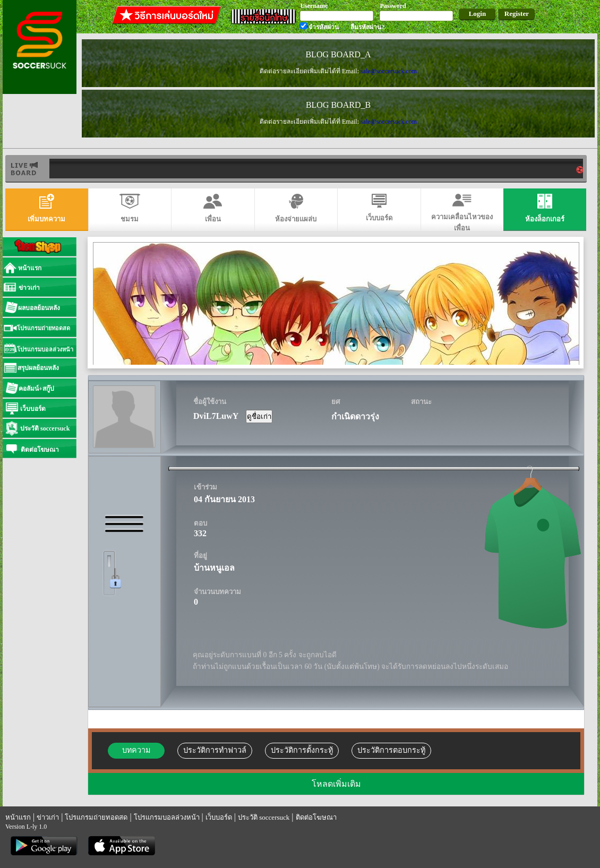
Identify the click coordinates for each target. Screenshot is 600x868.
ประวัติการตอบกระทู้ (391, 750)
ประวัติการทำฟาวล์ (215, 750)
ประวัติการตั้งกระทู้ (302, 750)
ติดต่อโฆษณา (316, 817)
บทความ (136, 750)
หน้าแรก (18, 817)
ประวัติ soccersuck (264, 817)
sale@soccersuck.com (389, 71)
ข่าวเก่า (48, 817)
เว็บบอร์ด (219, 817)
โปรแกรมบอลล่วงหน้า (167, 817)
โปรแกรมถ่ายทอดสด (96, 817)
